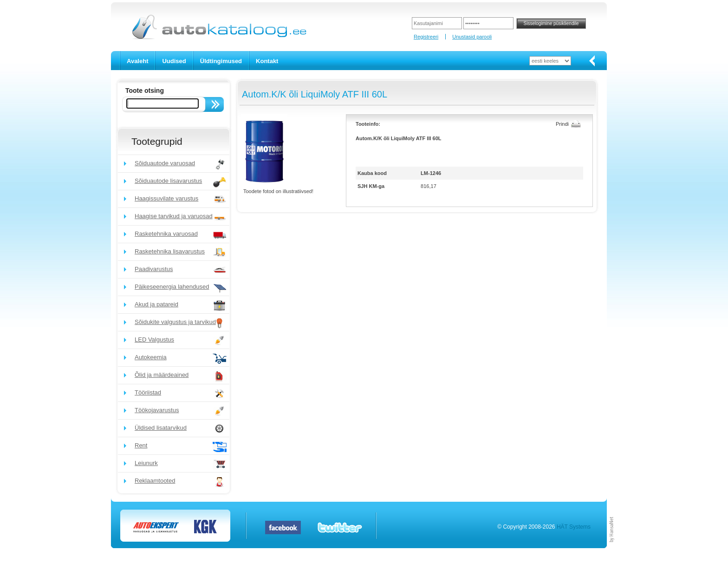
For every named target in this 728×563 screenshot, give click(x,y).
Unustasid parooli (472, 37)
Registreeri (426, 37)
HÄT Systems (574, 527)
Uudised (174, 61)
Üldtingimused (221, 61)
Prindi (562, 124)
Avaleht (137, 61)
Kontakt (267, 61)
